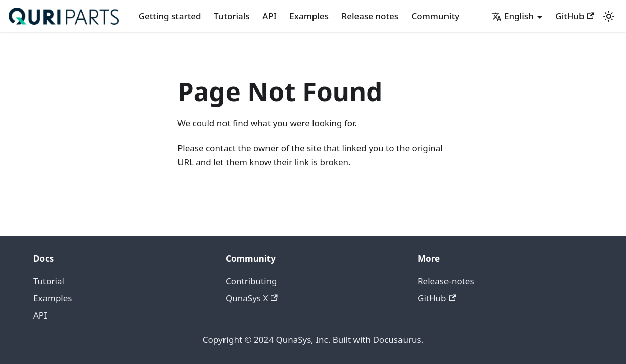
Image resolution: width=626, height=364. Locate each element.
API (270, 16)
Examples (309, 16)
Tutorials (232, 16)
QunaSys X (252, 298)
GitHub (574, 16)
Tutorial (49, 281)
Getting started (170, 16)
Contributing (251, 281)
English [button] (513, 16)
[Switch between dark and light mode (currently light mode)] (609, 16)
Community (436, 16)
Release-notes (446, 281)
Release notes (370, 16)
